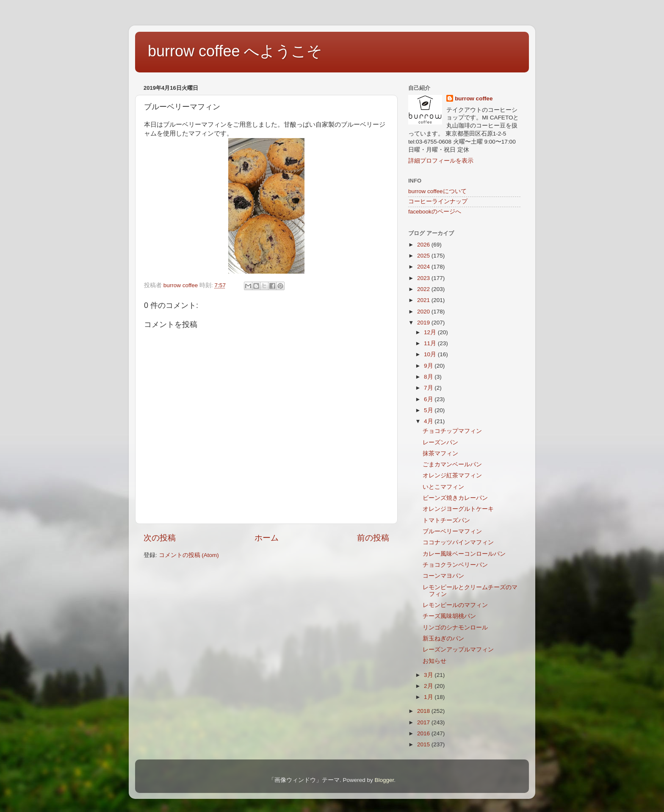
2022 (424, 289)
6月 (429, 399)
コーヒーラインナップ (438, 201)
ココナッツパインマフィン (458, 542)
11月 (431, 343)
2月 (429, 686)
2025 (424, 256)
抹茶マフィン (440, 453)
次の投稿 (160, 538)
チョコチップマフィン (452, 431)
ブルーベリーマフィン (452, 531)
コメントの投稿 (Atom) (189, 555)
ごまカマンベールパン (452, 464)
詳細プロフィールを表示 (441, 161)
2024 (424, 267)
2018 (424, 711)
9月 (429, 366)
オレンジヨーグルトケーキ (458, 509)
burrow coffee (474, 98)
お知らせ (434, 661)
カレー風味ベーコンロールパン (464, 554)
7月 (429, 388)
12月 (431, 332)
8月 (429, 377)
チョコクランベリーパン (455, 565)
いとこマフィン (443, 487)
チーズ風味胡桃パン (449, 616)
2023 (424, 278)
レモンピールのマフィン (455, 605)
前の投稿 (373, 538)
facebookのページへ (435, 212)
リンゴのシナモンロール (455, 628)
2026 (424, 245)
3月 (429, 675)
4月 (429, 421)
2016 (424, 733)
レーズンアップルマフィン (458, 650)
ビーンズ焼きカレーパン (455, 498)
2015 (424, 744)
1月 (429, 697)
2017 (424, 722)
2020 (424, 312)
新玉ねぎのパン (443, 639)
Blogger (384, 780)
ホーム (267, 538)
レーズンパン (440, 442)
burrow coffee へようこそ (235, 51)
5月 (429, 410)
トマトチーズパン (446, 520)
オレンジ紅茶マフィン (452, 475)
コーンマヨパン (443, 576)
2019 (424, 323)
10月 (431, 354)
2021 (424, 300)
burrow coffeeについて (437, 191)
